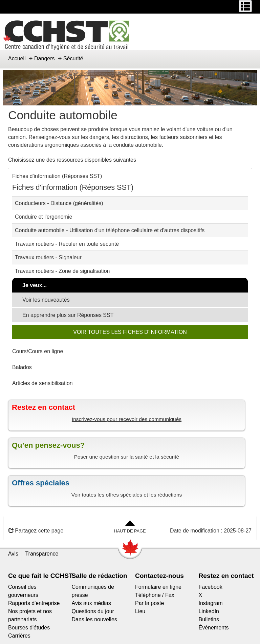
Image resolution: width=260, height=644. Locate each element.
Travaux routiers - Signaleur (48, 257)
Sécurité (73, 58)
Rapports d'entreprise (34, 603)
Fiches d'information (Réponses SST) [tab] (57, 176)
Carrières (19, 636)
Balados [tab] (22, 367)
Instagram (211, 603)
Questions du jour (93, 611)
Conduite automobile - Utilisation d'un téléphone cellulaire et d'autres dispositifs (110, 230)
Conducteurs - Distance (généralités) (59, 203)
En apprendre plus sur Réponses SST (68, 315)
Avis (13, 554)
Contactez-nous (159, 576)
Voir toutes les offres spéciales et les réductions (127, 495)
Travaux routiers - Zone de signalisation (62, 271)
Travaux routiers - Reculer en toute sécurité (67, 244)
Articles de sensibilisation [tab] (42, 383)
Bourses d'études (29, 628)
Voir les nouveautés (46, 300)
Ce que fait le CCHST (40, 576)
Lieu (140, 611)
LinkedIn (209, 611)
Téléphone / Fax (155, 595)
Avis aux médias (91, 603)
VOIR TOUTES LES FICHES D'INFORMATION (130, 332)
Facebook (211, 587)
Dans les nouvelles (94, 619)
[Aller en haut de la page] (130, 527)
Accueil (17, 58)
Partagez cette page (36, 531)
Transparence (42, 554)
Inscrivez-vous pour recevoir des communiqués (127, 419)
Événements (214, 628)
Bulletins (209, 619)
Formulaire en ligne (158, 587)
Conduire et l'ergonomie (44, 217)
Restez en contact (226, 576)
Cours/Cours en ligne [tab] (38, 351)
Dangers (44, 58)
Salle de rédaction (100, 576)
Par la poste (149, 603)
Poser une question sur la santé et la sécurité (127, 457)
